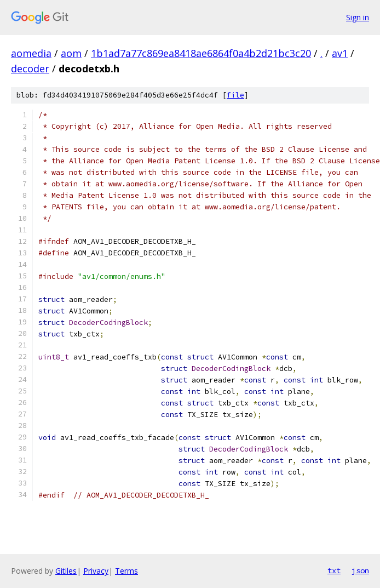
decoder (30, 68)
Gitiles (66, 571)
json (360, 570)
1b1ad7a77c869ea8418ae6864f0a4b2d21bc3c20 (201, 53)
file (235, 95)
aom (71, 53)
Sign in (358, 17)
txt (334, 570)
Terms (126, 571)
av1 (340, 53)
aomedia (31, 53)
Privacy (96, 571)
